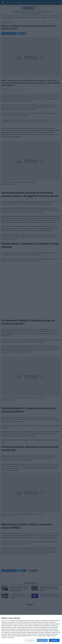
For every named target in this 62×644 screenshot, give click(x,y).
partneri (8, 621)
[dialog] (31, 629)
